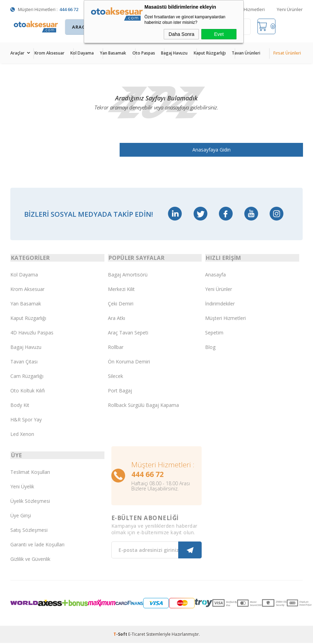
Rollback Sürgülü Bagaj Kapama (143, 406)
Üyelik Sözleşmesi (30, 502)
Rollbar (116, 348)
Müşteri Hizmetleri (246, 9)
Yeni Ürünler (290, 9)
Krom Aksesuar (49, 53)
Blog (210, 348)
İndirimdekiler (220, 304)
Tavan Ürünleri (246, 53)
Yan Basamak (113, 53)
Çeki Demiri (121, 304)
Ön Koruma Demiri (129, 362)
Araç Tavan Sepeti (128, 333)
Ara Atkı (117, 319)
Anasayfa (215, 275)
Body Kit (20, 406)
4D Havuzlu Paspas (32, 333)
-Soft (121, 635)
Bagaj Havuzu (174, 53)
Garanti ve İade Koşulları (37, 546)
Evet (219, 34)
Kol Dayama (82, 53)
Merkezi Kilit (121, 290)
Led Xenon (22, 435)
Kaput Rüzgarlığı (210, 53)
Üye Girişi (21, 517)
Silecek (115, 377)
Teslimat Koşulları (30, 473)
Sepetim (214, 333)
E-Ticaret (137, 635)
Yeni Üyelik (22, 488)
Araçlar (17, 53)
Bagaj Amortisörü (128, 275)
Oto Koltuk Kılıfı (28, 391)
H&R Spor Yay (26, 420)
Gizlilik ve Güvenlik (30, 560)
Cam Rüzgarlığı (27, 377)
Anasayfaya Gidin (218, 150)
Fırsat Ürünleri (287, 53)
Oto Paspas (144, 53)
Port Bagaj (120, 391)
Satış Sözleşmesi (29, 531)
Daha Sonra (181, 34)
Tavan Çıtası (24, 362)
